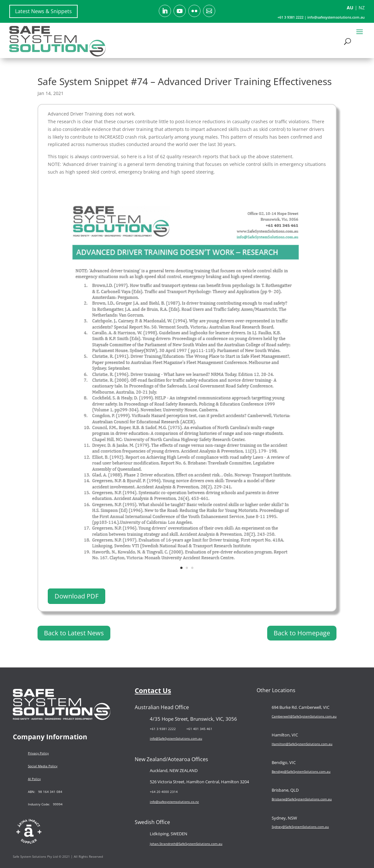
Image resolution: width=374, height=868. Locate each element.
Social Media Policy (43, 766)
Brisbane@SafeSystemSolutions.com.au (302, 799)
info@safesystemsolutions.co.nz (174, 802)
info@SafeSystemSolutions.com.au (176, 738)
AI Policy (34, 779)
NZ (362, 8)
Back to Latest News (74, 633)
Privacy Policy (38, 753)
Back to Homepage (302, 633)
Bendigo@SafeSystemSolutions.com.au (301, 771)
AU (350, 8)
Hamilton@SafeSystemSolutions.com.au (302, 743)
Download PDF (76, 596)
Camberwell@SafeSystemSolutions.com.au (304, 716)
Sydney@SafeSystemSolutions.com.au (300, 827)
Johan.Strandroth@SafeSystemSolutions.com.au (186, 843)
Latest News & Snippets (43, 11)
